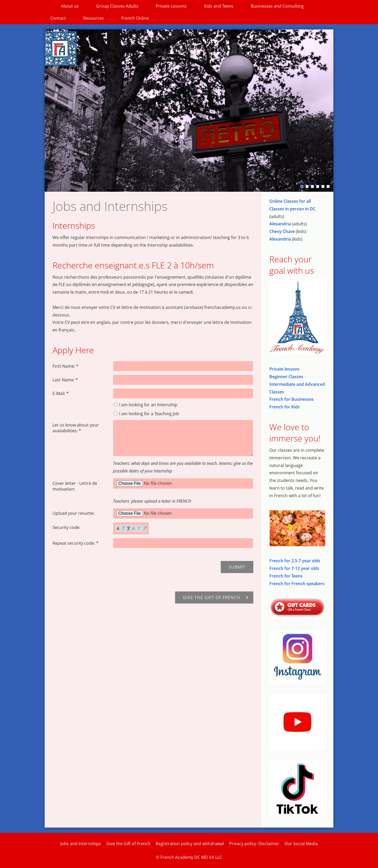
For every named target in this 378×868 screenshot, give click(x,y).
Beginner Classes (286, 377)
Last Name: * (65, 380)
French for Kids (285, 407)
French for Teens (286, 576)
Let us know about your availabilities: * (76, 428)
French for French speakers (297, 584)
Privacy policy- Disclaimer (254, 844)
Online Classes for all (290, 201)
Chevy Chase (282, 231)
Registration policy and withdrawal (190, 844)
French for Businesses (292, 399)
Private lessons (284, 369)
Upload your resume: (73, 513)
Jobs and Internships (81, 844)
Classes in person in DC (292, 209)
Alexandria (280, 224)
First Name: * (65, 366)
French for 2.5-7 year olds (295, 561)
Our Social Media (301, 844)
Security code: (66, 527)
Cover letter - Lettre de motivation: (75, 486)
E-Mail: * (61, 393)
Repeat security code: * (75, 543)
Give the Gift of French (128, 844)
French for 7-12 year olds (294, 568)
